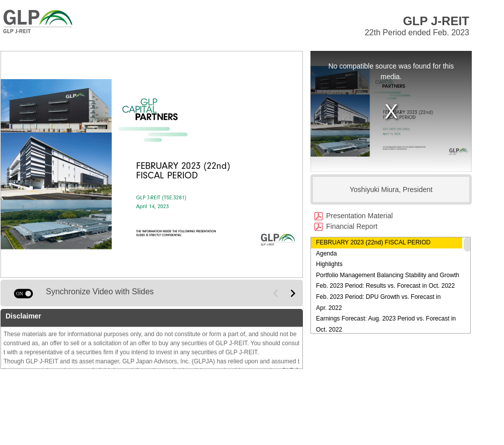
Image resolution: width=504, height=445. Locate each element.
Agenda (326, 253)
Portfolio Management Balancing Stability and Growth (388, 275)
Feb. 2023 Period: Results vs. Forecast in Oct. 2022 (385, 286)
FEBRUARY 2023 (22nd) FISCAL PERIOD (373, 242)
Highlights (329, 264)
